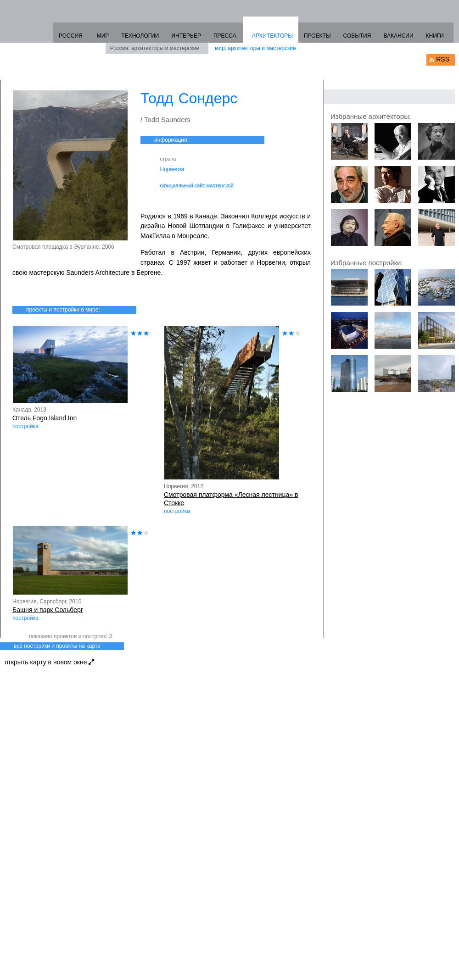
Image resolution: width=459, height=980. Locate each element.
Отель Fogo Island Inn (45, 418)
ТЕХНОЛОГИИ (140, 36)
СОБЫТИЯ (357, 36)
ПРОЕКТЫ (317, 36)
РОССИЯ (71, 36)
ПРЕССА (225, 36)
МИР (103, 36)
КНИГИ (435, 36)
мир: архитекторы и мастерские (255, 48)
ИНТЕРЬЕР (186, 36)
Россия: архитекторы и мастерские (155, 48)
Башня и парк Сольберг (48, 610)
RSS (443, 59)
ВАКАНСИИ (398, 36)
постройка (25, 426)
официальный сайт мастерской (197, 185)
